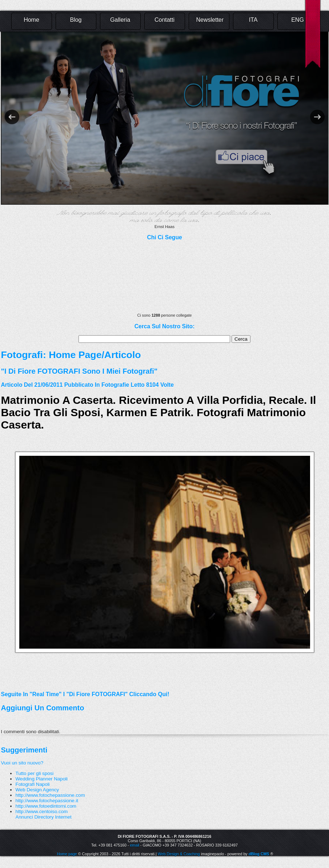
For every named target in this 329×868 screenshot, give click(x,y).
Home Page (75, 355)
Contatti (164, 20)
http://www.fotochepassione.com (50, 795)
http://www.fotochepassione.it (47, 801)
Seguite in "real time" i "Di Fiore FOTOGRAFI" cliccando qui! (85, 694)
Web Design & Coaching (179, 854)
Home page (67, 854)
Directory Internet (53, 817)
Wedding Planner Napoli (42, 779)
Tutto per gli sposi (35, 773)
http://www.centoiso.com (42, 812)
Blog (76, 20)
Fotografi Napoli (33, 784)
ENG (298, 20)
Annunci (24, 817)
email (134, 845)
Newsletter (210, 20)
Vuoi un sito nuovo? (22, 763)
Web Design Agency (37, 790)
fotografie (115, 385)
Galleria (120, 20)
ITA (253, 20)
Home (31, 20)
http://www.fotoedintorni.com (46, 806)
